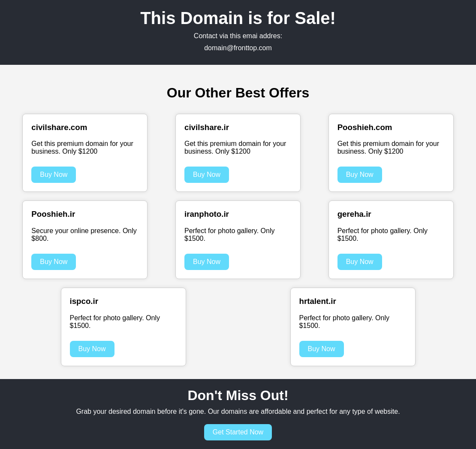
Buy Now (54, 174)
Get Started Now (238, 432)
